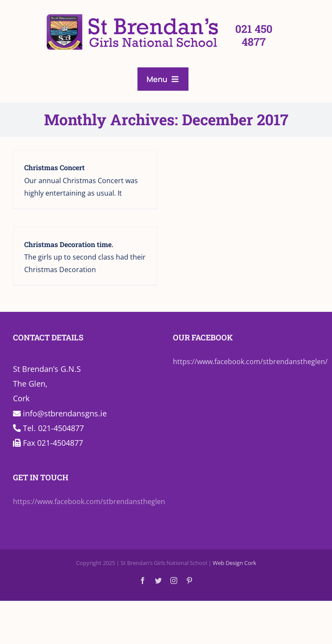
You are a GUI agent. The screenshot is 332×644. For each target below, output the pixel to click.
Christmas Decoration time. (69, 244)
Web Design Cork (235, 563)
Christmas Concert (54, 167)
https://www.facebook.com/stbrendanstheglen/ (250, 362)
